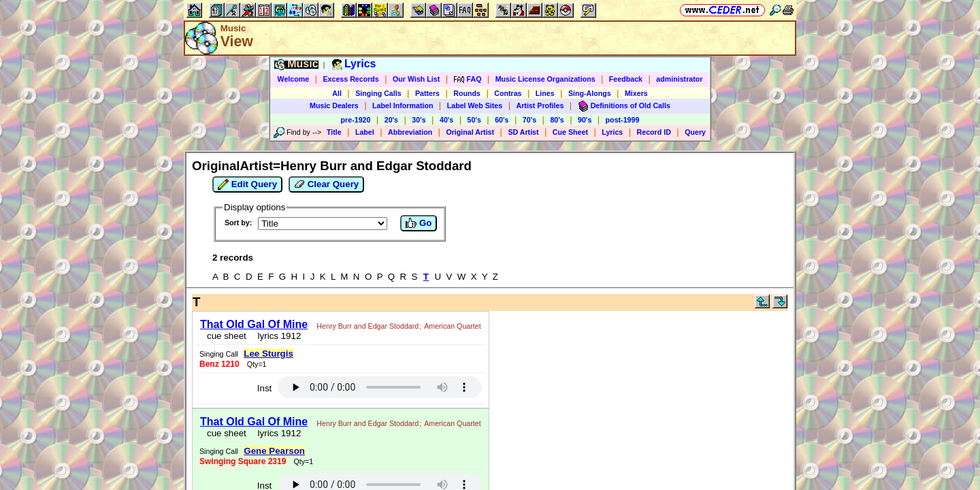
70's (529, 120)
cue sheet (223, 342)
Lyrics (612, 132)
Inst (567, 326)
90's (585, 120)
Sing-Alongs (590, 93)
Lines (545, 93)
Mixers (636, 93)
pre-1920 (356, 120)
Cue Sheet (570, 132)
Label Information (403, 105)
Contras (508, 93)
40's (446, 120)
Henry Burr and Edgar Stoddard (363, 322)
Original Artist (470, 132)
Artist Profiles (540, 105)
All (337, 93)
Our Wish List (416, 79)
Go (419, 223)
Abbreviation (410, 132)
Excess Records (350, 79)
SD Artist (523, 132)
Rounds (467, 93)
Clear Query (326, 184)
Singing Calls (378, 93)
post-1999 (623, 120)
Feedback (626, 79)
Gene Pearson (512, 359)
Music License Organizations (545, 79)
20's (391, 120)
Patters (427, 93)
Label (365, 132)
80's (557, 120)
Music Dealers (334, 105)
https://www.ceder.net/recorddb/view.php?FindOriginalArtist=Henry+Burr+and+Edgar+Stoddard (490, 419)
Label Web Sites (475, 105)
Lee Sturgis (506, 320)
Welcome (294, 79)
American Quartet (225, 332)
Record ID (654, 132)
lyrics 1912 (273, 342)
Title (334, 132)
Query (695, 132)
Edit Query (247, 184)
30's (419, 120)
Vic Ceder (484, 436)
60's (502, 120)
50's (474, 120)
